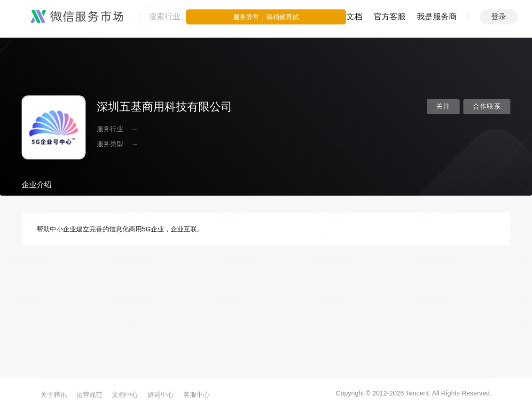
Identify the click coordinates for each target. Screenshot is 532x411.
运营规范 (89, 395)
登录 (499, 17)
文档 (354, 17)
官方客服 (390, 17)
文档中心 (125, 395)
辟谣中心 (161, 395)
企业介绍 (37, 185)
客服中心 (196, 395)
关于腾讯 (54, 395)
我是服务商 (437, 17)
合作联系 (487, 107)
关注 (443, 107)
